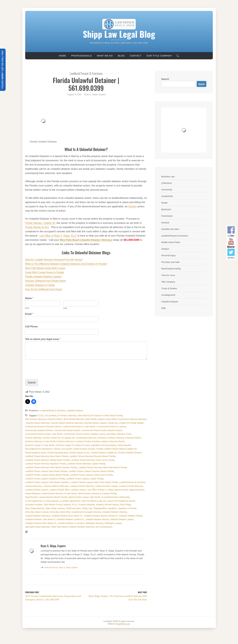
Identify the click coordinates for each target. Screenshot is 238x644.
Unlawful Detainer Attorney (121, 519)
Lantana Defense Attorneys (39, 493)
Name (29, 298)
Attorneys (75, 416)
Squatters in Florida (134, 516)
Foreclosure (167, 216)
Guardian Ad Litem (171, 229)
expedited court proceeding (109, 449)
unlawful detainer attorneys (39, 523)
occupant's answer (35, 512)
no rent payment (53, 508)
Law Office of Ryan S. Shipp (105, 497)
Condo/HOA (167, 196)
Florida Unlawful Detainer (38, 460)
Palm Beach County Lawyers (60, 512)
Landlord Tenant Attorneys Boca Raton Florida (75, 460)
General (165, 222)
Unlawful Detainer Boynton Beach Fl (106, 523)
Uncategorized (169, 294)
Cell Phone (31, 327)
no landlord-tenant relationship (122, 505)
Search (165, 79)
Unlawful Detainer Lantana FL (100, 527)
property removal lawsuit (113, 512)
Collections (167, 183)
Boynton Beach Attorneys (82, 423)
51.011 (41, 416)
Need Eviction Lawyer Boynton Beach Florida (48, 505)
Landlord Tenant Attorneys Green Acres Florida (49, 467)
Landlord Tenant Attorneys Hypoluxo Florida (95, 467)
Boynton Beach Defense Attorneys (114, 423)
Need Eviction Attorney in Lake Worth (79, 501)
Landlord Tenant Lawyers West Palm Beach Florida (51, 490)
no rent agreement (34, 508)
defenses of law (90, 438)
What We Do (105, 56)
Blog (121, 56)
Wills (164, 307)
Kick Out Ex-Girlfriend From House (45, 289)
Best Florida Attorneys (77, 419)
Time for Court (169, 275)
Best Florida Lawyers (100, 419)
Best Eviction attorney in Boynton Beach (45, 419)
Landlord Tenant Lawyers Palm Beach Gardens (90, 486)
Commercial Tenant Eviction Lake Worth (119, 434)
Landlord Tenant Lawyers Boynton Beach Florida (49, 479)
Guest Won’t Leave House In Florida (46, 272)
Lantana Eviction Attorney (66, 493)
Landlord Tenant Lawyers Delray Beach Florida (98, 479)
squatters (118, 516)
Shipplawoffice (105, 516)
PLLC (78, 512)
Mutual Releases (51, 501)
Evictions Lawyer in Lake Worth (41, 449)
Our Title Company (159, 56)
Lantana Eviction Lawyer (93, 493)
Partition (165, 248)
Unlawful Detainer (78, 411)
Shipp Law (92, 516)
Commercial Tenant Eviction (39, 434)
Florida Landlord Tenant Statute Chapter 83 (123, 453)
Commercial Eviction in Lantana (77, 430)
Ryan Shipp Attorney (35, 516)
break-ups (56, 427)
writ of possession (129, 534)
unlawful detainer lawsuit (129, 527)
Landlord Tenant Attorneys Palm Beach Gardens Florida (95, 471)
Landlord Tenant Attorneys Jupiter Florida (46, 471)
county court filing (72, 438)
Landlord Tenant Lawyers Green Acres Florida (48, 482)
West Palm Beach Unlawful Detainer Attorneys (96, 534)
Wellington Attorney (126, 531)
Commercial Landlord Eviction (109, 430)
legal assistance (33, 501)
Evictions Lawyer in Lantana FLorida (76, 449)
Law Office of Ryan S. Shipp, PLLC (59, 236)
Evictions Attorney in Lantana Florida (77, 445)
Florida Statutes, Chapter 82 (41, 223)
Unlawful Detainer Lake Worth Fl (68, 527)
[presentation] (48, 374)
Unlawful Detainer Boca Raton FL (70, 523)
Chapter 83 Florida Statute (75, 427)
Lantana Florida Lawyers (38, 497)
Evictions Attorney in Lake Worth (41, 445)
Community (167, 190)
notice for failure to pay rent (99, 508)
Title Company (169, 281)
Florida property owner (37, 456)
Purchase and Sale (171, 262)
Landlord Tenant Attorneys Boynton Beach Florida (50, 464)
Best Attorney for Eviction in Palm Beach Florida (105, 416)
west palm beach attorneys (58, 534)
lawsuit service (128, 497)
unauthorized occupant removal (91, 519)
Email (29, 314)
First (27, 308)
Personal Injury (169, 255)
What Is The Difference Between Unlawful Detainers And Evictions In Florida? (69, 264)
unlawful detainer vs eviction (101, 531)
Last (65, 308)
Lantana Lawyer (82, 497)
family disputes (131, 449)
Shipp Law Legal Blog (119, 34)
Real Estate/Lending (172, 268)
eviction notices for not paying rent (42, 441)
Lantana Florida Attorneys (119, 493)
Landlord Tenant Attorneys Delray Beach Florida (100, 464)
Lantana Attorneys (116, 490)
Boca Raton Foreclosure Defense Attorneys (47, 423)
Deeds (165, 203)
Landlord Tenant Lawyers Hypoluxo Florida (94, 482)
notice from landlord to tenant (128, 508)
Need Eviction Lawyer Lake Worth (89, 505)
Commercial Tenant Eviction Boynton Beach (76, 434)
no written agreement (73, 508)
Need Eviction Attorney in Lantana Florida (120, 501)
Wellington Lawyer (34, 534)
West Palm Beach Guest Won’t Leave (47, 268)
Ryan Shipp (132, 512)
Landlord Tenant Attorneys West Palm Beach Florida (51, 475)
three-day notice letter (63, 519)
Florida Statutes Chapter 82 (110, 456)
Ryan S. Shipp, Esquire (62, 575)
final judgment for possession (40, 453)
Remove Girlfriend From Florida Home (47, 281)
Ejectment (166, 209)
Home (63, 56)
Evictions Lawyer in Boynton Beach (114, 445)
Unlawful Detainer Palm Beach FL (69, 531)
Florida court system (66, 453)
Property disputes (91, 512)
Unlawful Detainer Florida (38, 527)
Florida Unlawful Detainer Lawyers (45, 277)
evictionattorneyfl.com (71, 441)
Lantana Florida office (62, 497)
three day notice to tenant (38, 519)
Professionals (81, 56)
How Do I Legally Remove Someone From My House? (56, 260)
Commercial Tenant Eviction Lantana (44, 438)
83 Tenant (64, 416)
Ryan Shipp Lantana (57, 516)
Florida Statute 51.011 (38, 227)
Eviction (133, 206)
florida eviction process (89, 453)
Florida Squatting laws (60, 456)
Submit (32, 383)
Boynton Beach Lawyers (37, 427)
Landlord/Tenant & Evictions (53, 411)
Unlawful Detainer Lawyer (38, 531)
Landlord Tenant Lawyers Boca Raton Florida (101, 475)
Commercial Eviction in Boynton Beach (109, 427)
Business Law (168, 176)
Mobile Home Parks (171, 242)
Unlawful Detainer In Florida (41, 285)
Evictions (88, 441)
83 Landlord (52, 416)
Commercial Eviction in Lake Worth (43, 430)
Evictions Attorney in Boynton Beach (112, 441)
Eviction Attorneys (108, 438)
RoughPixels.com (123, 632)
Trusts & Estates (170, 288)
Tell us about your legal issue (43, 339)
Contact (136, 56)
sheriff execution (77, 516)
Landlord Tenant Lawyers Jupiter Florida (45, 486)
